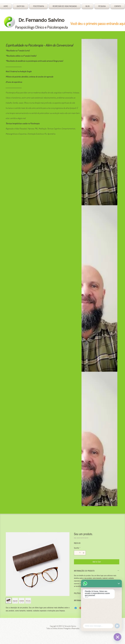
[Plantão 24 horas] (117, 637)
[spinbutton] (80, 553)
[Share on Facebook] (76, 608)
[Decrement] (76, 553)
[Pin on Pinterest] (80, 608)
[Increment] (84, 553)
